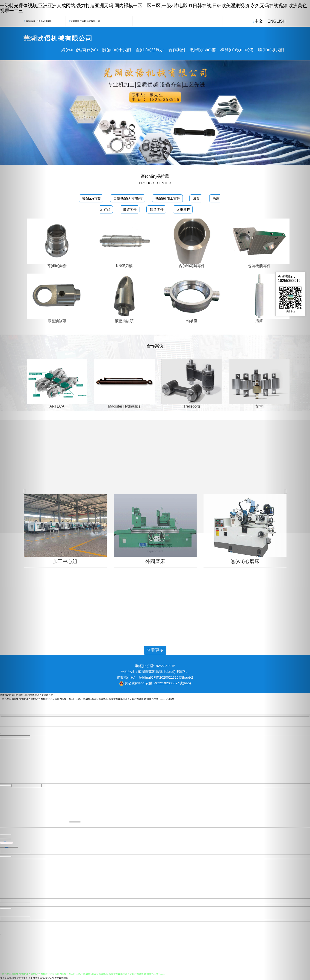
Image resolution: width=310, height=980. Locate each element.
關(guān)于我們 (117, 50)
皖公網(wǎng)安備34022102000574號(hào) (158, 683)
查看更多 (155, 650)
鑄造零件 (156, 209)
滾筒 (196, 198)
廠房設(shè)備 (203, 50)
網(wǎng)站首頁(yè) (80, 50)
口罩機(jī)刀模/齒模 (128, 198)
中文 (259, 21)
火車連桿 (183, 209)
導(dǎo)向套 (91, 198)
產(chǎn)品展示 (150, 50)
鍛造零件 (130, 209)
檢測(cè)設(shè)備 (237, 50)
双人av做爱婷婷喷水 (58, 978)
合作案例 (177, 50)
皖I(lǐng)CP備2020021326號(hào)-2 (166, 677)
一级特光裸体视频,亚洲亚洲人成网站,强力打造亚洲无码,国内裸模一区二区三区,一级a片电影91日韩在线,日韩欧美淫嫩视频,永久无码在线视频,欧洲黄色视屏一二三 (83, 699)
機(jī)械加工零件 (167, 198)
